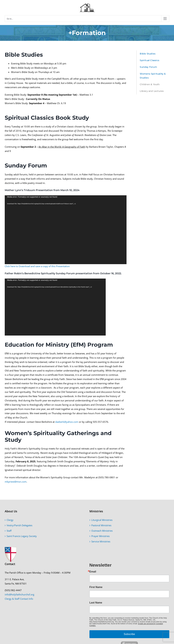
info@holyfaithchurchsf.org (19, 594)
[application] (66, 230)
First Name (96, 587)
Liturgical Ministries (102, 520)
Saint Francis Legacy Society (22, 536)
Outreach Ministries (102, 531)
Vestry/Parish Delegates (19, 525)
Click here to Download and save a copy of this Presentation (37, 266)
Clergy (10, 520)
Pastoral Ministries (101, 525)
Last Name (96, 603)
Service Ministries (101, 541)
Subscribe (129, 634)
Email (93, 572)
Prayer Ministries (100, 536)
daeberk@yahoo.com (67, 422)
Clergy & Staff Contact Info (19, 599)
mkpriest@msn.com (16, 482)
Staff (9, 531)
